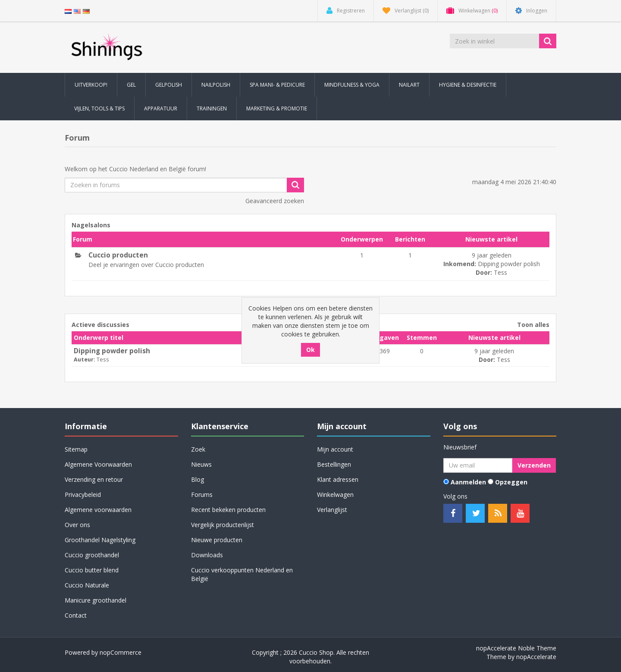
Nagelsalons (91, 225)
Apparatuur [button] (161, 108)
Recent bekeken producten (228, 510)
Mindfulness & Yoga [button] (352, 85)
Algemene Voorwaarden (98, 464)
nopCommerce (121, 652)
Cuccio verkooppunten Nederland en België (242, 574)
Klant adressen (338, 479)
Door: (484, 272)
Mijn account (335, 449)
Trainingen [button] (212, 108)
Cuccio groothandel (92, 555)
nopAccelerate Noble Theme (516, 648)
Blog (198, 479)
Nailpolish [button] (216, 85)
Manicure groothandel (96, 600)
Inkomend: (460, 264)
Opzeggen (511, 482)
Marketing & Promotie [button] (277, 108)
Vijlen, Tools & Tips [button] (99, 108)
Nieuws (201, 464)
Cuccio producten (118, 255)
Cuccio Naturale (87, 585)
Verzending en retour (94, 479)
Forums (202, 495)
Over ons (77, 525)
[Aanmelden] (478, 465)
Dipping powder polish (509, 264)
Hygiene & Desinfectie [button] (468, 85)
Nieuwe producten (217, 540)
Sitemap (76, 449)
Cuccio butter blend (92, 570)
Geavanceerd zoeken (275, 201)
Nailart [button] (409, 85)
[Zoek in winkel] (495, 41)
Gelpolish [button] (169, 85)
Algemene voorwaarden (98, 510)
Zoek (198, 449)
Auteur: (85, 360)
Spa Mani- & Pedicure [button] (277, 85)
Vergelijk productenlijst (223, 525)
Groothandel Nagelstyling (100, 540)
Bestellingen (334, 464)
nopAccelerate (536, 657)
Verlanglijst (332, 510)
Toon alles (533, 325)
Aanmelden (468, 482)
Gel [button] (131, 85)
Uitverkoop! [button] (91, 85)
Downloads (207, 555)
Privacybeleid (83, 495)
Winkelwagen (335, 495)
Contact (76, 615)
